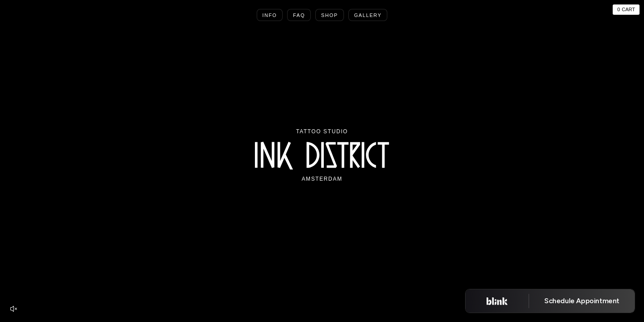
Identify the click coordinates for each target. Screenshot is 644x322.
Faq (299, 15)
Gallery (368, 15)
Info (270, 15)
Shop (330, 15)
